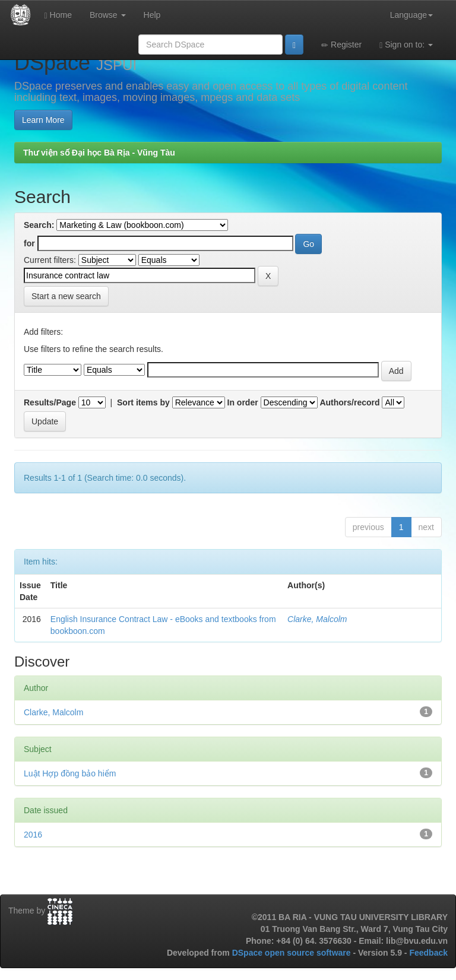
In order (243, 402)
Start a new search (66, 296)
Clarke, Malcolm (317, 619)
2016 (33, 835)
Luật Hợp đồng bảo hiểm (70, 773)
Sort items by (143, 402)
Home (58, 15)
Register (341, 45)
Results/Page (50, 402)
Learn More (43, 120)
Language (411, 15)
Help (152, 15)
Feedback (428, 953)
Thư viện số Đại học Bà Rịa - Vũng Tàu (99, 153)
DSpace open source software (293, 953)
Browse (108, 15)
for (29, 243)
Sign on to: (406, 45)
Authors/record (349, 402)
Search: (39, 225)
